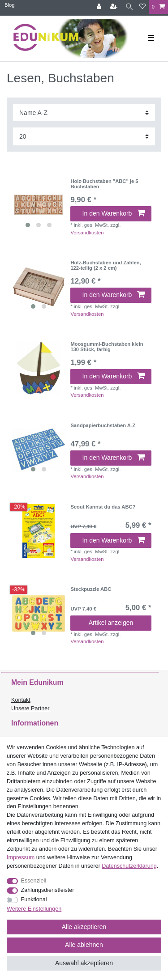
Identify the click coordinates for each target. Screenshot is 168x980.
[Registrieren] (115, 7)
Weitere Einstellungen (34, 909)
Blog (9, 5)
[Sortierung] (84, 112)
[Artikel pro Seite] (84, 136)
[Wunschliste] (142, 7)
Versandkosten (87, 233)
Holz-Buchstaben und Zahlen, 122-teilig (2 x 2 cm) (106, 265)
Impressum (21, 857)
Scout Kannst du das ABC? (103, 507)
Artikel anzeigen (111, 623)
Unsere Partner (30, 708)
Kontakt (21, 700)
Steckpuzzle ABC (91, 589)
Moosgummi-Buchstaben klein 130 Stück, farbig (107, 347)
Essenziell (34, 881)
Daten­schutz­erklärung (129, 866)
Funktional (34, 899)
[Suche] (129, 7)
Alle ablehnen (84, 945)
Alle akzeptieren (84, 927)
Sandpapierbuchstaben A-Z (103, 425)
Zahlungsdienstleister (48, 890)
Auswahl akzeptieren (84, 963)
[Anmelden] (100, 7)
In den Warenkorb (114, 213)
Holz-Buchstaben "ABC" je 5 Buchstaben (104, 184)
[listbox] (39, 205)
